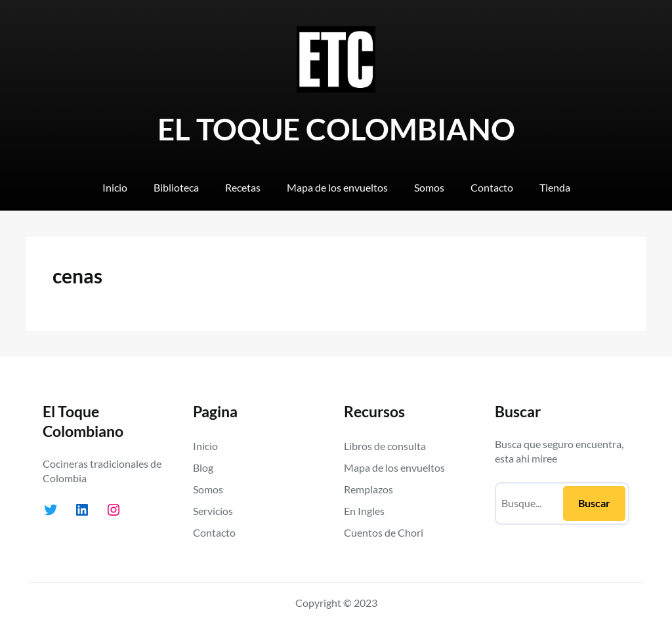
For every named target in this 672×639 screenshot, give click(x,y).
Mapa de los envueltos (394, 467)
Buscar (594, 503)
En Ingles (364, 511)
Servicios (213, 511)
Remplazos (368, 489)
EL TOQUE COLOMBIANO (336, 129)
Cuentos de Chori (384, 532)
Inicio (205, 446)
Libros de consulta (385, 446)
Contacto (214, 532)
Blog (203, 467)
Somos (208, 489)
